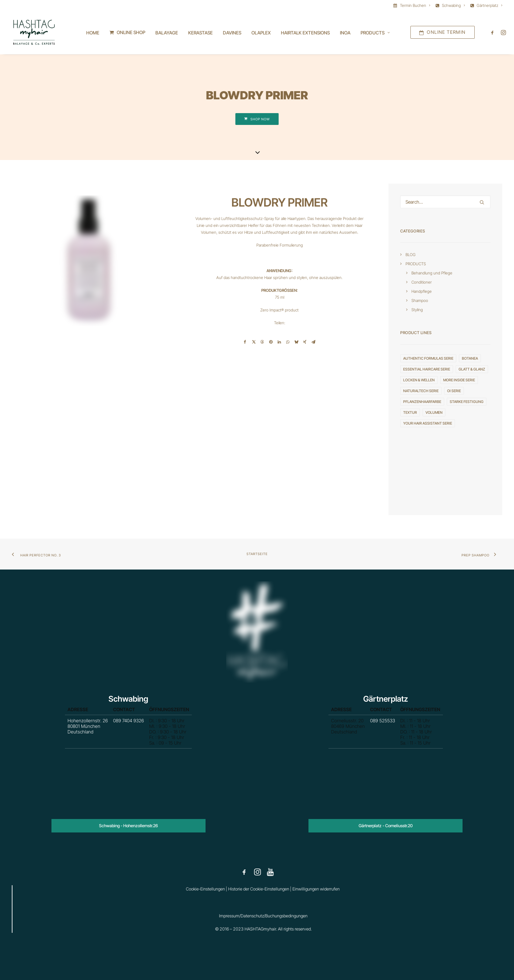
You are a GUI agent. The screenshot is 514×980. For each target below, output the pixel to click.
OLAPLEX (261, 33)
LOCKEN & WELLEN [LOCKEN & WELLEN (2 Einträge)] (419, 380)
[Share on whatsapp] (288, 342)
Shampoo (420, 301)
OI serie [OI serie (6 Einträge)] (454, 391)
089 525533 (384, 725)
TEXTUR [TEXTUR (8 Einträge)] (410, 413)
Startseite (257, 554)
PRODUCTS (416, 264)
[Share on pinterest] (271, 342)
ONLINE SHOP (131, 33)
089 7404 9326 (129, 725)
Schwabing (453, 5)
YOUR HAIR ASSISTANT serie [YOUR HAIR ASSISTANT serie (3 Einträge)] (428, 424)
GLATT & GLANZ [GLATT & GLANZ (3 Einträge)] (472, 370)
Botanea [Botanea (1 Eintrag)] (470, 359)
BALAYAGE (167, 33)
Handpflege (422, 292)
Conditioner (422, 282)
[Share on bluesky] (296, 342)
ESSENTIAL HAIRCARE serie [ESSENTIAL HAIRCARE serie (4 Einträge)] (427, 370)
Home (93, 33)
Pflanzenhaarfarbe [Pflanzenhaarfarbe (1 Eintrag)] (422, 402)
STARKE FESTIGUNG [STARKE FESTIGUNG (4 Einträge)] (467, 402)
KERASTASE (200, 33)
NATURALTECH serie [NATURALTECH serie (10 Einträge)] (421, 391)
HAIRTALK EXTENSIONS (305, 33)
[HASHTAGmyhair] (33, 33)
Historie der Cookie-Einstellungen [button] (259, 889)
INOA (345, 33)
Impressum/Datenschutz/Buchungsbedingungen (263, 916)
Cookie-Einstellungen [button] (205, 889)
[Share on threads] (262, 342)
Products (375, 33)
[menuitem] (413, 5)
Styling (417, 310)
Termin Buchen (415, 5)
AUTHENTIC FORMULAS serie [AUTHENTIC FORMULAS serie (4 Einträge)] (428, 359)
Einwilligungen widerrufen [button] (316, 889)
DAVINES (232, 33)
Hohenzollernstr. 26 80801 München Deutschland (105, 729)
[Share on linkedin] (279, 342)
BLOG (411, 255)
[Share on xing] (305, 342)
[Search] (445, 202)
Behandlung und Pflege (432, 273)
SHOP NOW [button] (257, 119)
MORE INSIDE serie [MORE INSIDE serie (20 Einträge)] (459, 380)
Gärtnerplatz (489, 5)
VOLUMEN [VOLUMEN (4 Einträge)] (434, 413)
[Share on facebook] (245, 342)
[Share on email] (313, 342)
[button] (494, 33)
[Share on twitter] (254, 342)
